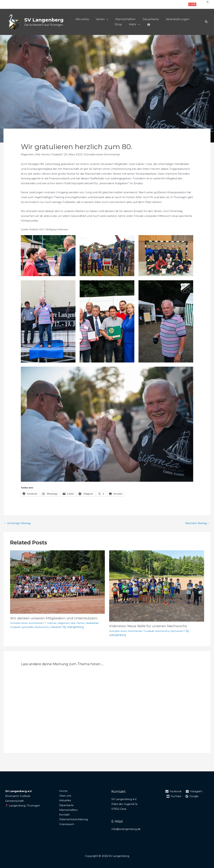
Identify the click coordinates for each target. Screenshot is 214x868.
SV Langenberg (44, 20)
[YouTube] (174, 796)
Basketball (94, 623)
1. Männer (52, 623)
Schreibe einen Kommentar (104, 154)
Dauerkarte (151, 19)
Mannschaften (125, 19)
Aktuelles (82, 19)
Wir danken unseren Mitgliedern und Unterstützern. (55, 618)
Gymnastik (27, 627)
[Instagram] (176, 5)
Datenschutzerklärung (73, 820)
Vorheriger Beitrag (18, 523)
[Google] (193, 796)
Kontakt (64, 815)
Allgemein (28, 154)
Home (63, 791)
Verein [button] (102, 19)
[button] (192, 4)
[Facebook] (171, 5)
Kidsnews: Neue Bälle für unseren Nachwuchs (148, 626)
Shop (118, 24)
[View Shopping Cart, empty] (205, 4)
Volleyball (56, 627)
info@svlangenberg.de (126, 829)
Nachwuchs (42, 627)
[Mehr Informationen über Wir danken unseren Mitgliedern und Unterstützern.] (58, 582)
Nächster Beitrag (197, 523)
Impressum (66, 825)
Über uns (64, 796)
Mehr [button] (135, 25)
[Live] (149, 25)
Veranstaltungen (178, 19)
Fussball (58, 154)
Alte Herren (43, 154)
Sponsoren (178, 631)
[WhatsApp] (181, 5)
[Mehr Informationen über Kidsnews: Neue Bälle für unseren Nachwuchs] (157, 586)
